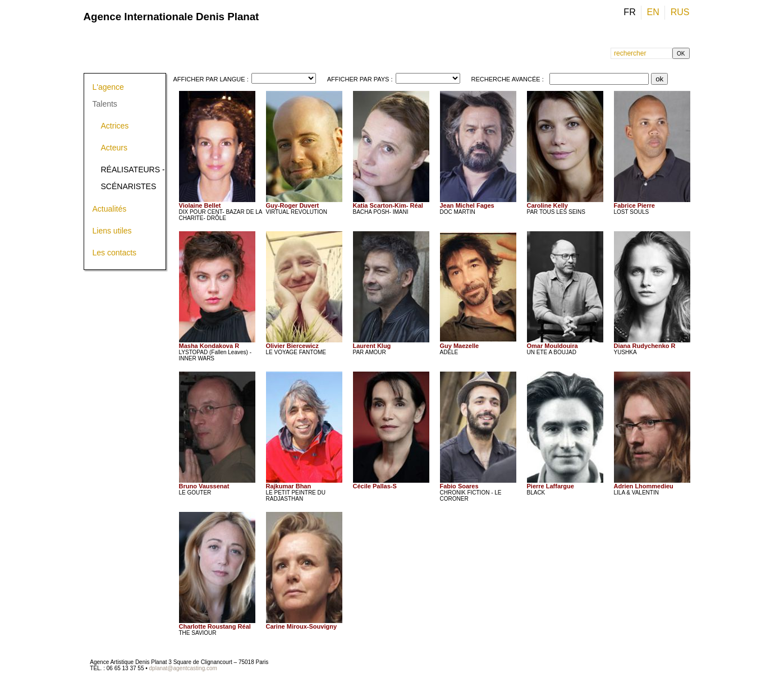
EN (655, 12)
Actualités (110, 209)
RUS (680, 12)
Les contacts (115, 253)
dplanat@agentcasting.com (183, 668)
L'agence (108, 87)
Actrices (115, 126)
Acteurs (114, 148)
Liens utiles (112, 231)
